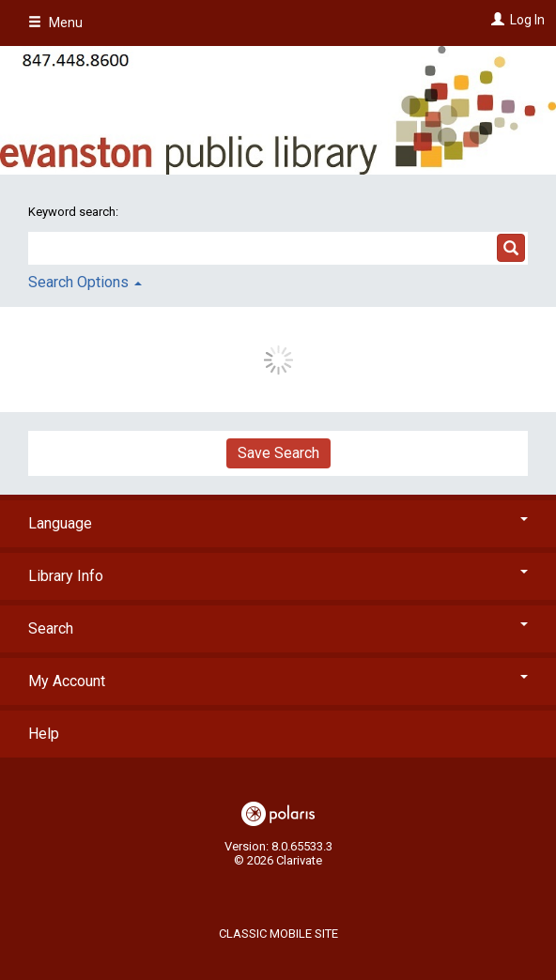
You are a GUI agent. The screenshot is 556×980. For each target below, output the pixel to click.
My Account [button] (278, 681)
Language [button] (278, 523)
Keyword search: (75, 212)
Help (44, 734)
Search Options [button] (85, 282)
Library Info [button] (278, 576)
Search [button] (278, 628)
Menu (55, 23)
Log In (527, 20)
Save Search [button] (278, 453)
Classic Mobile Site (278, 934)
